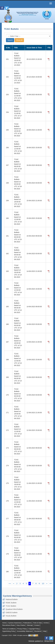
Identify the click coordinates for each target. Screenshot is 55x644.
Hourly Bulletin (11, 616)
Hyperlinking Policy (9, 631)
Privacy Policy (22, 629)
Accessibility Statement (25, 631)
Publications (27, 623)
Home (4, 623)
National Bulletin (12, 599)
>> (51, 584)
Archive (46, 623)
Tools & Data (37, 623)
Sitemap (30, 625)
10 (43, 584)
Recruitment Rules (9, 625)
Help (45, 631)
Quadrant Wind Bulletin (14, 609)
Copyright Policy (34, 629)
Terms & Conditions (9, 629)
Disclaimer (38, 631)
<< (10, 584)
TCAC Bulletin (11, 606)
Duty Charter (21, 625)
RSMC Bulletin (11, 603)
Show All (19, 40)
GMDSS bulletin (12, 613)
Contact (37, 625)
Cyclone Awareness (15, 623)
